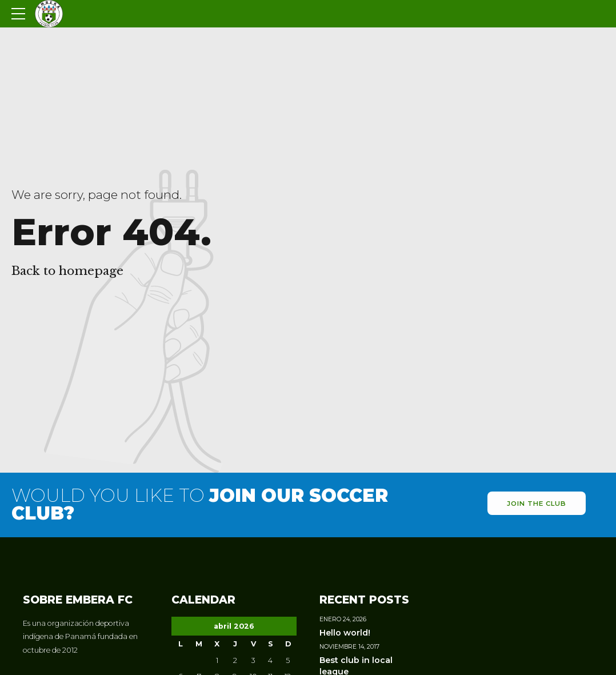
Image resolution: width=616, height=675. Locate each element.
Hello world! (345, 633)
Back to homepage (67, 271)
